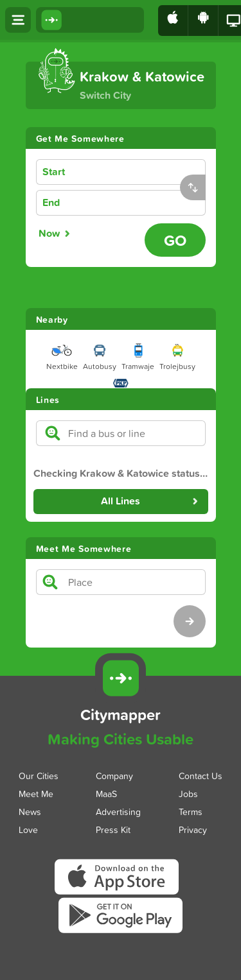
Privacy (193, 829)
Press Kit (113, 829)
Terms (191, 811)
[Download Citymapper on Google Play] (120, 932)
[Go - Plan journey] (175, 240)
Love (28, 829)
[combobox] (141, 172)
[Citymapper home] (90, 20)
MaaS (106, 793)
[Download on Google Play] (203, 21)
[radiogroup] (88, 234)
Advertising (118, 811)
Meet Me (36, 793)
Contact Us (201, 775)
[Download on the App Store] (173, 21)
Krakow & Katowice (142, 76)
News (30, 811)
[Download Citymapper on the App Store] (120, 894)
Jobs (188, 793)
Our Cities (39, 775)
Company (114, 775)
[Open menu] (18, 20)
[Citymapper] (120, 678)
